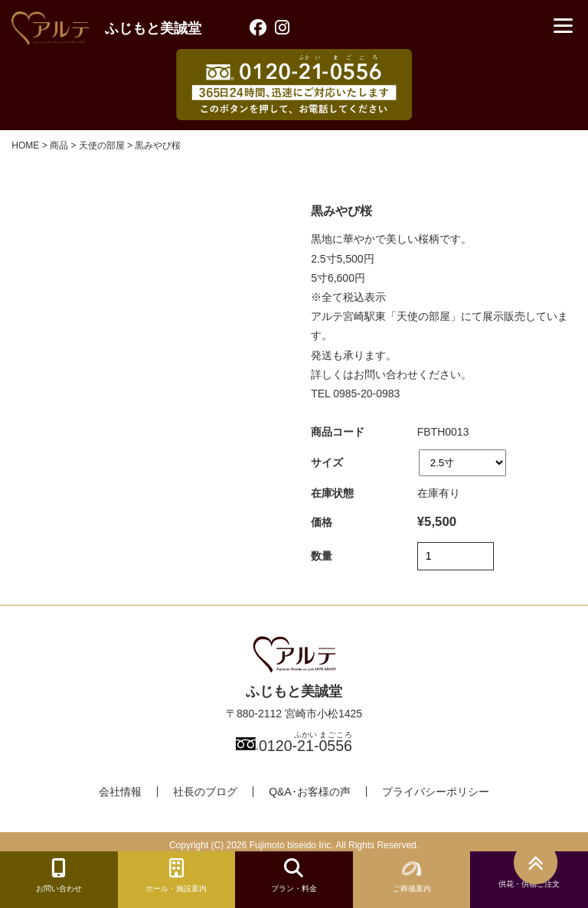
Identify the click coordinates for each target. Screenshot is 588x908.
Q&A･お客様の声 (310, 792)
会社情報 (120, 792)
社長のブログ (205, 792)
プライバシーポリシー (436, 792)
